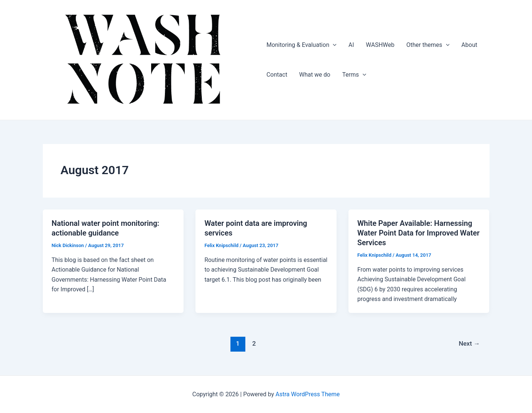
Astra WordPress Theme (308, 394)
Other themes (428, 45)
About (469, 45)
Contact (277, 75)
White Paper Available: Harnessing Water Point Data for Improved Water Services (419, 233)
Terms (354, 75)
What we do (315, 75)
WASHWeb (380, 45)
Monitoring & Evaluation (302, 45)
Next (469, 343)
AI (351, 45)
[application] (333, 45)
